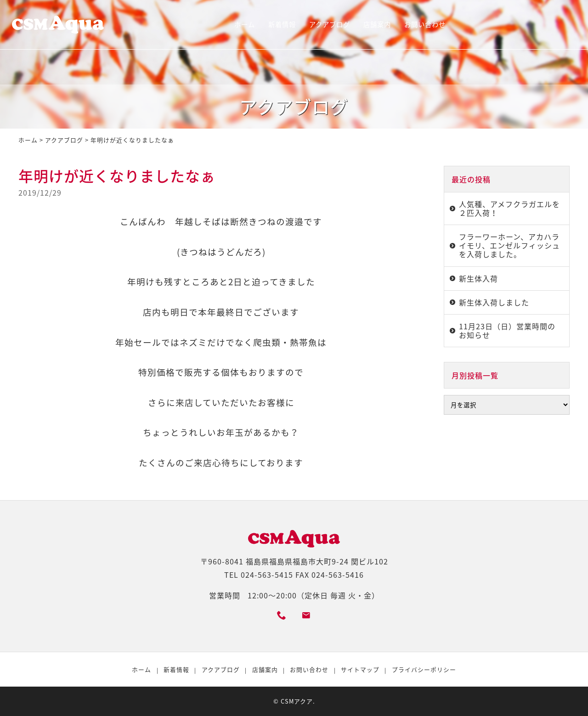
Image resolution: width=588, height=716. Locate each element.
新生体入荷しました (494, 302)
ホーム (245, 24)
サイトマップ (360, 669)
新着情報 (282, 24)
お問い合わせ (425, 24)
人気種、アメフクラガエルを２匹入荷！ (509, 208)
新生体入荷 (478, 278)
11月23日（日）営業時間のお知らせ (507, 330)
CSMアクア (297, 701)
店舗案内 (377, 24)
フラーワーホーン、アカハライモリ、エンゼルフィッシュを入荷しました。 (509, 245)
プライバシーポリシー (424, 669)
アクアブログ (330, 24)
